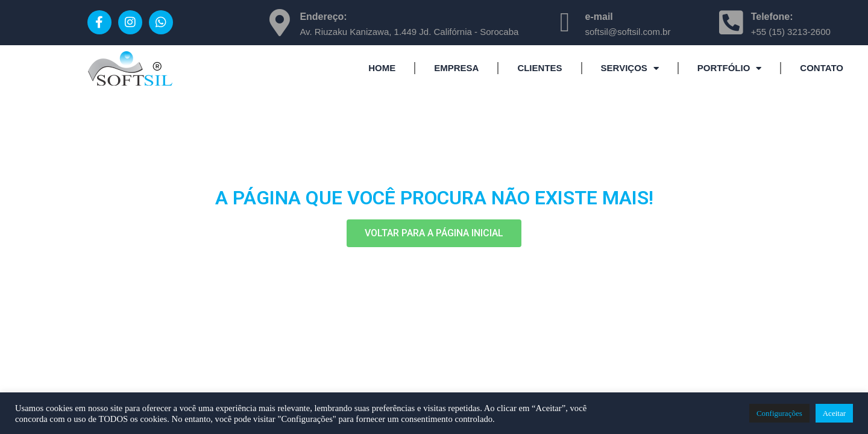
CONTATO (822, 68)
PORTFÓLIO (730, 68)
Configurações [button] (779, 413)
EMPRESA (456, 68)
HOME (382, 68)
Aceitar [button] (834, 413)
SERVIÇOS (630, 68)
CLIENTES (539, 68)
